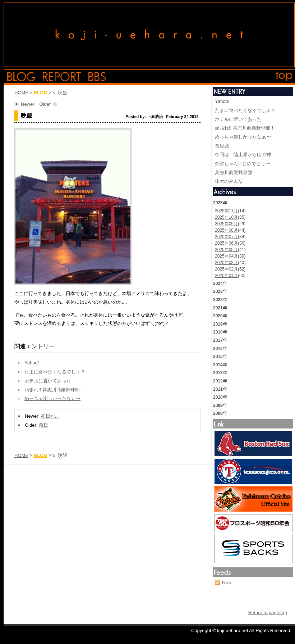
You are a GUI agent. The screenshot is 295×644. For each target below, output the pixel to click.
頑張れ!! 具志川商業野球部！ (54, 390)
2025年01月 (226, 276)
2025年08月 (226, 230)
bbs (97, 77)
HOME (21, 93)
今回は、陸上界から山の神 (243, 155)
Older (45, 104)
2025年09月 (226, 224)
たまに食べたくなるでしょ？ (55, 372)
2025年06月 (226, 243)
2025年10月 (226, 217)
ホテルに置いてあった (48, 381)
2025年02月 (226, 269)
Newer (28, 104)
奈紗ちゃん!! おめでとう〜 (243, 164)
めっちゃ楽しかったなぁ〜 (52, 398)
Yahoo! (32, 363)
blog (21, 77)
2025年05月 (226, 250)
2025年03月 (226, 263)
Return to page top (268, 613)
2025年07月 (226, 237)
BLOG (41, 93)
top (284, 77)
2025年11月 (226, 211)
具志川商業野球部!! (235, 173)
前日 (43, 425)
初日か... (50, 416)
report (62, 77)
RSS (227, 582)
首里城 (222, 146)
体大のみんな (229, 181)
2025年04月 (226, 256)
